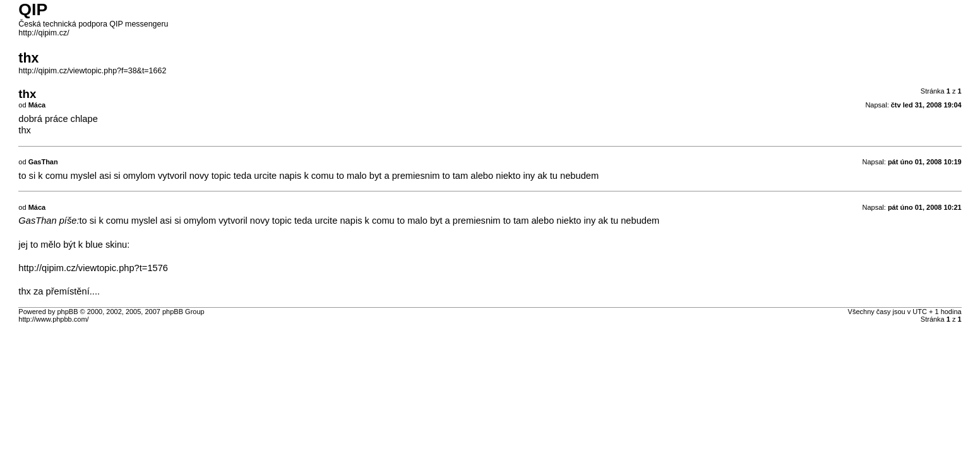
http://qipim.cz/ (44, 33)
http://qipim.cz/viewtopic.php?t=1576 (93, 268)
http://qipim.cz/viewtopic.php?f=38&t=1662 (92, 71)
